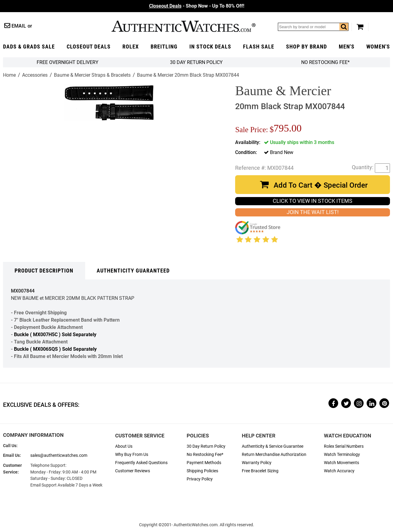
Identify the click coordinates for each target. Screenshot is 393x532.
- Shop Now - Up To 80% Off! (197, 6)
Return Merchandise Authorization (274, 455)
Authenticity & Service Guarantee (273, 446)
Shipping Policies (202, 471)
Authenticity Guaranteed (133, 271)
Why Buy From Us (132, 455)
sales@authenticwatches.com (59, 455)
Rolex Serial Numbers (344, 446)
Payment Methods (204, 463)
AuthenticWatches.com (183, 26)
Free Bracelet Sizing (260, 471)
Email (19, 26)
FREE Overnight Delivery (68, 62)
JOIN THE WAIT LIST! (313, 212)
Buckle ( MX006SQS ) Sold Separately (55, 349)
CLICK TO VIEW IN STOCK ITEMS (313, 201)
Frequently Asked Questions (141, 463)
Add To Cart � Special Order (321, 185)
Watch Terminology (342, 455)
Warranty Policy (257, 463)
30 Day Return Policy (206, 446)
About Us (124, 446)
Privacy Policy (200, 479)
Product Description (44, 271)
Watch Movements (341, 463)
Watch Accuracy (339, 471)
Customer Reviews (133, 471)
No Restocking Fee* (325, 62)
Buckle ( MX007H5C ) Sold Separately (55, 335)
